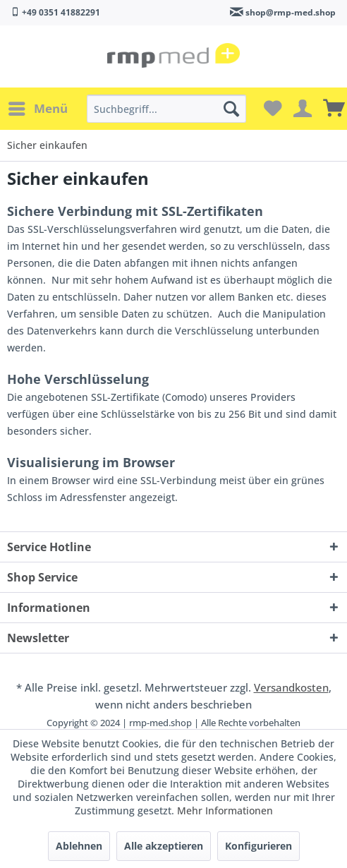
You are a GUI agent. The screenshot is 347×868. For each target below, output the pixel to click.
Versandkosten (291, 687)
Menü (38, 107)
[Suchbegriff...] (166, 109)
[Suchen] (231, 109)
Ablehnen (79, 846)
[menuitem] (37, 109)
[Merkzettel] (271, 109)
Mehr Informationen (225, 810)
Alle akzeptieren (164, 846)
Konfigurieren (258, 846)
